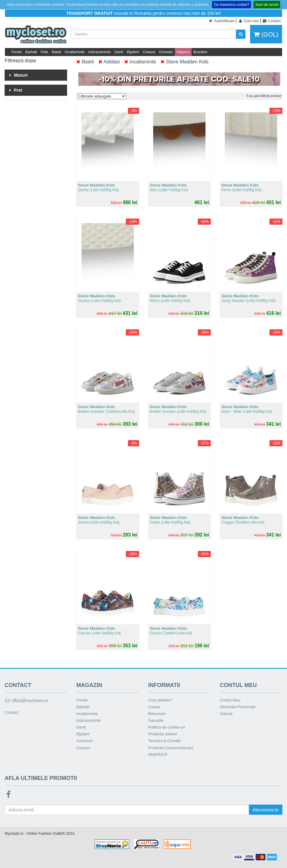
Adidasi (109, 62)
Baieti (56, 52)
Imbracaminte (100, 52)
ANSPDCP (158, 755)
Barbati (31, 52)
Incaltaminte (75, 52)
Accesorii (84, 741)
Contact (12, 712)
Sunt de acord (267, 5)
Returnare (157, 714)
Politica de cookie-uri (167, 727)
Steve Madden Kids (185, 62)
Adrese (226, 714)
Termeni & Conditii (165, 741)
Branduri (200, 52)
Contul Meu (230, 700)
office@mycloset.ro (26, 701)
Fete (44, 52)
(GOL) (266, 34)
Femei (16, 52)
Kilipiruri (183, 52)
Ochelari (166, 52)
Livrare (154, 707)
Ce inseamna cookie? (231, 5)
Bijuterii (133, 52)
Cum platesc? (160, 700)
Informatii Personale (238, 707)
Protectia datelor (163, 734)
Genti (119, 52)
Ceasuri (149, 52)
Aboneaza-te (266, 810)
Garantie (156, 720)
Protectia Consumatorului (171, 748)
